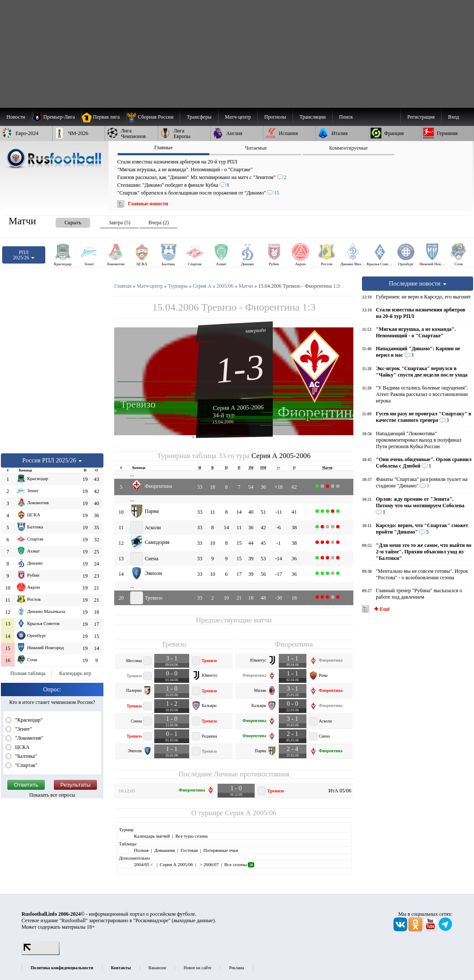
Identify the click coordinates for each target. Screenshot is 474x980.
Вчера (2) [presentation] (158, 223)
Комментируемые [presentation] (349, 148)
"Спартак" (26, 765)
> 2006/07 (209, 864)
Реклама (237, 968)
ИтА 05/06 (340, 791)
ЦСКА (22, 747)
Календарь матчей (152, 836)
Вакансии (157, 968)
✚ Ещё (381, 609)
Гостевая (189, 850)
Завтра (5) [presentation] (119, 223)
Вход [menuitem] (454, 117)
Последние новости (418, 283)
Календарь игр (75, 673)
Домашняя (165, 850)
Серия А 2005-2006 (238, 407)
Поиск (346, 117)
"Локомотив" (28, 738)
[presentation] (64, 221)
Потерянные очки (221, 850)
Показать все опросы (52, 795)
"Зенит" (23, 729)
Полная (141, 850)
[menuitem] (153, 117)
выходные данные (193, 920)
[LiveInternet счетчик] (41, 953)
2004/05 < (144, 864)
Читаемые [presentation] (256, 148)
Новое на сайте (197, 968)
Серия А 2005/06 (251, 813)
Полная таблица (28, 673)
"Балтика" (25, 756)
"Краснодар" (28, 720)
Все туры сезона (192, 836)
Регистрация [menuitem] (421, 117)
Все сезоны (239, 864)
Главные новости (148, 204)
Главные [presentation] (164, 148)
